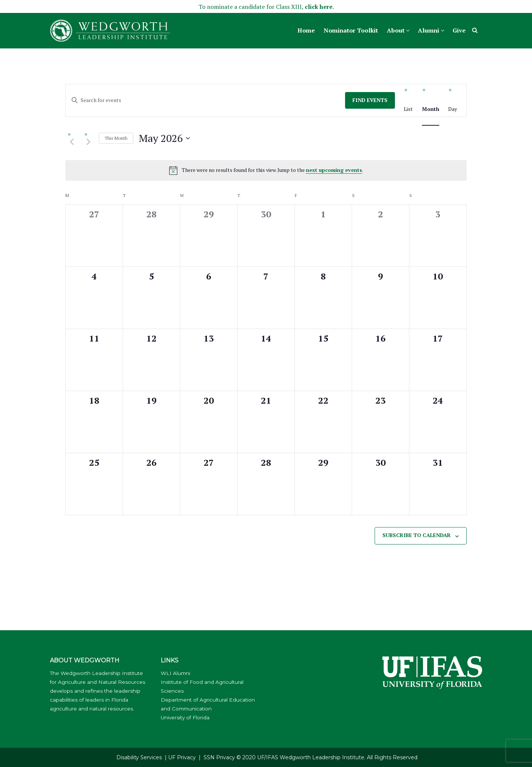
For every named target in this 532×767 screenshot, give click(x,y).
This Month (116, 138)
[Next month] (88, 142)
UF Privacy (182, 757)
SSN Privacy (219, 757)
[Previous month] (72, 142)
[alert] (266, 170)
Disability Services (139, 757)
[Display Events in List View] (408, 109)
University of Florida (185, 717)
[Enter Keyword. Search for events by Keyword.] (205, 100)
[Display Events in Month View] (431, 109)
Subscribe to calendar (417, 535)
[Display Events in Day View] (453, 109)
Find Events (370, 100)
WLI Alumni (175, 673)
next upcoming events (334, 170)
